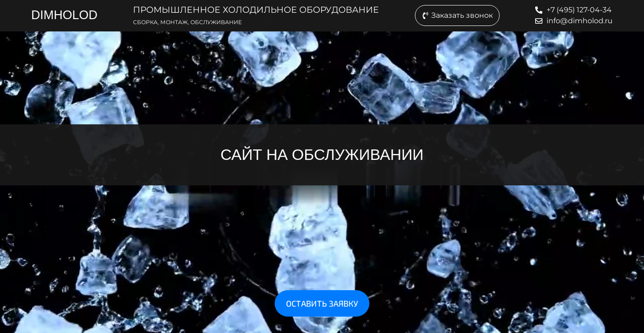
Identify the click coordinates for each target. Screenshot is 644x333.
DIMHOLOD (64, 15)
